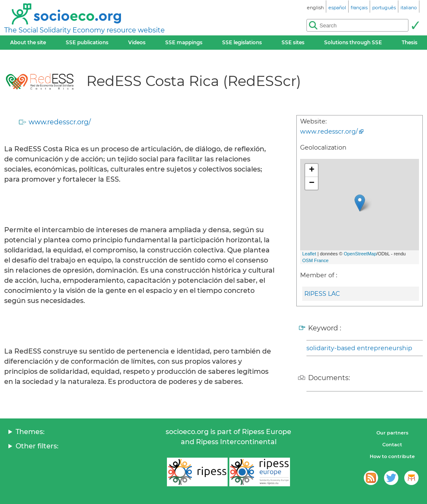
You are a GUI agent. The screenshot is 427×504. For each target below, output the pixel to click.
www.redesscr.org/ (60, 122)
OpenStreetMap (360, 254)
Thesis (410, 42)
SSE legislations (242, 42)
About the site (28, 42)
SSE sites (293, 42)
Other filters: (37, 446)
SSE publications (87, 42)
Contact (392, 445)
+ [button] (312, 170)
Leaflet (309, 254)
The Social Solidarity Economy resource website (85, 30)
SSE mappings (184, 42)
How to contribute (392, 456)
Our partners (392, 433)
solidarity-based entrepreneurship (359, 348)
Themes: (30, 432)
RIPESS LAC (322, 294)
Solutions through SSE (353, 42)
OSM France (315, 260)
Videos (137, 42)
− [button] (312, 183)
